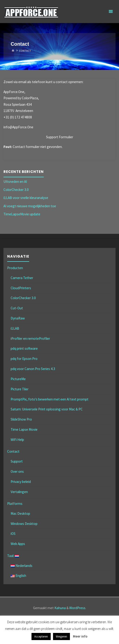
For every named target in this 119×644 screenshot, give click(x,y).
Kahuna (60, 608)
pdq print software (24, 348)
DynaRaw (18, 318)
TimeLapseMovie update (22, 214)
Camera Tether (22, 278)
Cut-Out (17, 308)
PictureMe (18, 379)
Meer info (80, 636)
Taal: (13, 556)
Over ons (17, 471)
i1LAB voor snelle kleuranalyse (26, 198)
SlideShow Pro (21, 419)
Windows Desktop (24, 524)
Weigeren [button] (61, 636)
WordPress (77, 608)
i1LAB (15, 328)
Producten (15, 268)
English (18, 576)
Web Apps (18, 544)
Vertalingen (19, 492)
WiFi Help (17, 440)
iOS (13, 534)
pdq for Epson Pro (24, 359)
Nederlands (22, 566)
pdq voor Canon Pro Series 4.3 (33, 369)
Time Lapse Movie (24, 429)
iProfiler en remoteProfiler (30, 339)
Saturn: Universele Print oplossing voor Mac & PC (47, 409)
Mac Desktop (20, 513)
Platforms (15, 504)
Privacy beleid (21, 482)
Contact (13, 451)
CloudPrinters (21, 288)
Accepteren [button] (41, 636)
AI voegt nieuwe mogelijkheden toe (30, 206)
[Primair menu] (111, 12)
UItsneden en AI (15, 182)
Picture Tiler (20, 389)
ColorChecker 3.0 (16, 190)
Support (17, 461)
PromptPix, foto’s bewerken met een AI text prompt (50, 399)
